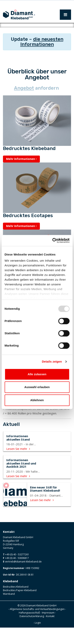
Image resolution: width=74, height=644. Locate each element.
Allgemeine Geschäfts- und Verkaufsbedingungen (37, 625)
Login (38, 639)
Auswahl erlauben (37, 387)
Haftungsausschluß (29, 629)
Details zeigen (52, 361)
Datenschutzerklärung (32, 633)
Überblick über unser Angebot (37, 91)
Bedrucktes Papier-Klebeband (20, 607)
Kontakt (50, 633)
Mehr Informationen (21, 175)
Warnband (9, 610)
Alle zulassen (37, 374)
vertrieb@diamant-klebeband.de (23, 578)
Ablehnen (37, 400)
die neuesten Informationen (42, 58)
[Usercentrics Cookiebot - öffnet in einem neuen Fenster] (53, 240)
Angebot (24, 104)
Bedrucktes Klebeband (16, 603)
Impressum (48, 629)
